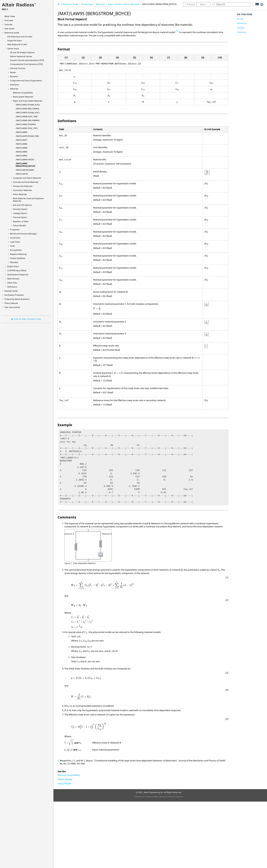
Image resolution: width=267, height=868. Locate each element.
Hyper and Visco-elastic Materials (28, 101)
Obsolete (14, 262)
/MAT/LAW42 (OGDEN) (26, 124)
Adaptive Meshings (18, 254)
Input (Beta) (17, 270)
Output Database (18, 258)
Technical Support (175, 797)
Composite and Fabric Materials (27, 178)
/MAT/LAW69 (21, 132)
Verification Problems (14, 295)
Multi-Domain (13, 279)
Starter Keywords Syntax (21, 56)
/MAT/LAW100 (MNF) (25, 170)
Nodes (13, 72)
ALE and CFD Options (22, 205)
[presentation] (75, 77)
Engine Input (13, 266)
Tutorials (8, 24)
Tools (12, 246)
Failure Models (19, 225)
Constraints (15, 238)
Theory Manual (11, 303)
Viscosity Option (20, 209)
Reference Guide (12, 33)
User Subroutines (12, 307)
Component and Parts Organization (26, 80)
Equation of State (21, 221)
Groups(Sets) (16, 250)
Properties (15, 230)
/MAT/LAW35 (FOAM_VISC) (28, 113)
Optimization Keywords (18, 274)
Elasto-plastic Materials (23, 97)
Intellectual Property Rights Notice (150, 797)
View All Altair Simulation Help (28, 319)
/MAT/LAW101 (22, 174)
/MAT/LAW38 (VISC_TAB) (27, 116)
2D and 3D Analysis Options (22, 52)
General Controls (18, 68)
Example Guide (11, 291)
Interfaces (14, 85)
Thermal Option (20, 217)
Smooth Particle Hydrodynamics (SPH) (27, 60)
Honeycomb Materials (23, 186)
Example (241, 28)
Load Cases (15, 242)
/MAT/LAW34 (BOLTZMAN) (27, 109)
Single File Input (15, 40)
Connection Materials (22, 190)
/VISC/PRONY (65, 784)
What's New (10, 16)
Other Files (12, 283)
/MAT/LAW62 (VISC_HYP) (27, 128)
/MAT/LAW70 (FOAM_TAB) (27, 136)
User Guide (9, 29)
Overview (9, 20)
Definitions (12, 287)
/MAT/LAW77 (21, 140)
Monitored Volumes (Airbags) (23, 234)
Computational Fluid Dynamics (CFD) (26, 64)
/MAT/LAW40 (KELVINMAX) (28, 120)
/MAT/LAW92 (21, 156)
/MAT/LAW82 (21, 144)
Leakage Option (20, 213)
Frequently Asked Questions (17, 299)
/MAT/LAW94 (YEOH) (25, 160)
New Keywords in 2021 (17, 44)
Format (240, 19)
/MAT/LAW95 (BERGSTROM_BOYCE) (25, 165)
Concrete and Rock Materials (26, 182)
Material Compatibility (23, 93)
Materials (14, 89)
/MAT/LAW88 (21, 148)
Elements (14, 76)
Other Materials (20, 194)
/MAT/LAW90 (21, 152)
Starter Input (13, 48)
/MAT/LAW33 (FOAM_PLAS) (28, 105)
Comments (242, 32)
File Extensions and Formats (20, 37)
